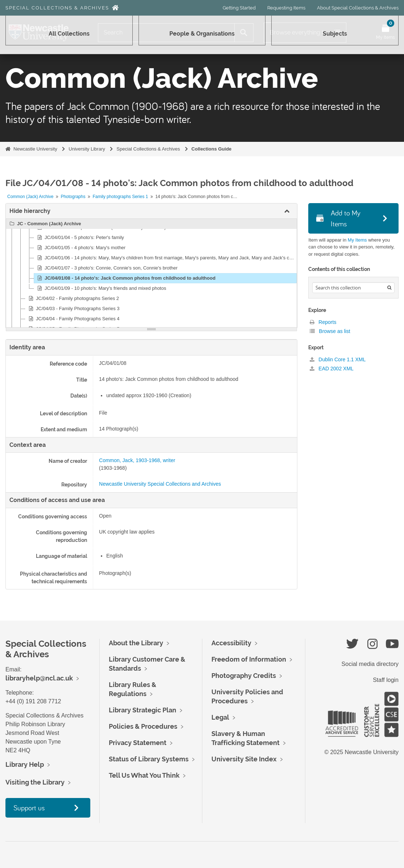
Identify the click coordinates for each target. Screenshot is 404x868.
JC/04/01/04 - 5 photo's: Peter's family (80, 238)
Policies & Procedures (143, 726)
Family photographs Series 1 (120, 197)
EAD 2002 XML (331, 369)
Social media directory (370, 664)
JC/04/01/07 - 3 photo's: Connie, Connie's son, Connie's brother (106, 268)
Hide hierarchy (30, 211)
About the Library (136, 643)
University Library (87, 149)
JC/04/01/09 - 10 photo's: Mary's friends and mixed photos (101, 288)
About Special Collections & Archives (358, 8)
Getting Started (239, 8)
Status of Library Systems (149, 759)
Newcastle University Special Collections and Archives (160, 484)
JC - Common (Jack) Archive (44, 224)
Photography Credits (244, 676)
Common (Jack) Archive (30, 197)
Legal (220, 717)
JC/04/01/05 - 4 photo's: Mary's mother (80, 248)
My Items (357, 240)
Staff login (386, 680)
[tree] (151, 273)
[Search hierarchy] (353, 288)
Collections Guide (212, 149)
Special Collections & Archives (57, 8)
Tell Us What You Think (144, 775)
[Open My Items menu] (386, 33)
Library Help (25, 764)
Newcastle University (35, 149)
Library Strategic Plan (143, 710)
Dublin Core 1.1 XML (338, 359)
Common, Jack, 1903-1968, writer (137, 460)
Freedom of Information (249, 659)
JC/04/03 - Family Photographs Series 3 (73, 309)
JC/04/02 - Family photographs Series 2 (73, 299)
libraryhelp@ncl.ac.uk (39, 678)
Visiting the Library (35, 782)
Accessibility (231, 643)
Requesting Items (286, 8)
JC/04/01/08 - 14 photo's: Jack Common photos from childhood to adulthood (125, 278)
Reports (323, 322)
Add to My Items (338, 218)
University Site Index (244, 759)
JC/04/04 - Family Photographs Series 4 (73, 319)
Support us (29, 808)
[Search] (166, 33)
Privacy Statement (138, 743)
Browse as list (330, 331)
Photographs (73, 197)
